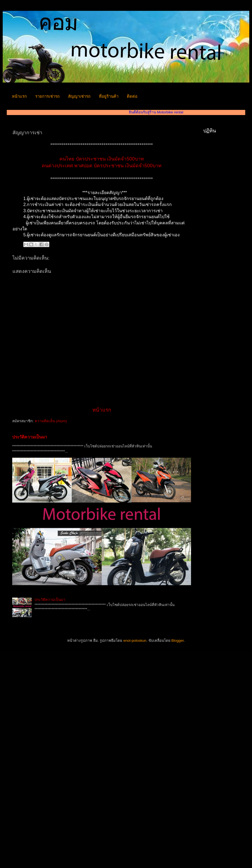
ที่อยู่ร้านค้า (109, 96)
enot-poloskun (135, 641)
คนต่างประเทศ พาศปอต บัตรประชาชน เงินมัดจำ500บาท (102, 166)
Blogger (177, 641)
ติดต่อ (132, 96)
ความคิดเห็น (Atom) (51, 421)
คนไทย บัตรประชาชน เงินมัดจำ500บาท (101, 159)
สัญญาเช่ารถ (79, 96)
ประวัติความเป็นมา (30, 437)
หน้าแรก (19, 96)
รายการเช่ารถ (47, 96)
